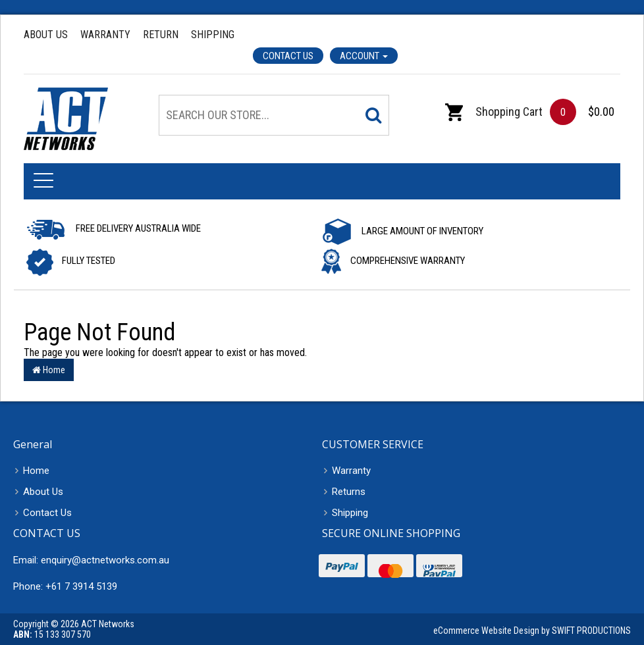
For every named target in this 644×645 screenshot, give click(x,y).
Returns (349, 492)
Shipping (213, 35)
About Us (46, 35)
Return (161, 35)
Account (364, 56)
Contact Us (288, 56)
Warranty (105, 35)
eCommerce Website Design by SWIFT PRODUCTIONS (532, 631)
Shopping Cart (494, 112)
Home (49, 370)
